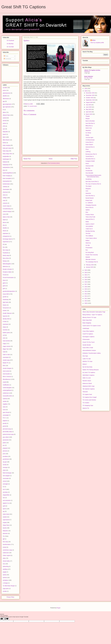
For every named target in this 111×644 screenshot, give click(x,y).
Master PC (6, 363)
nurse (4, 410)
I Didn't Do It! (89, 229)
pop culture (6, 437)
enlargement (6, 236)
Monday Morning (90, 231)
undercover (6, 553)
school (5, 481)
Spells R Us (6, 503)
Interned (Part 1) (90, 219)
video (4, 558)
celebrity (5, 187)
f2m (4, 247)
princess (5, 451)
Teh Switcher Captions (89, 389)
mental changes (7, 368)
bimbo (4, 143)
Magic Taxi (6, 349)
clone (4, 195)
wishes (5, 575)
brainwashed (6, 181)
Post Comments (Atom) (54, 163)
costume (5, 203)
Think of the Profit (90, 217)
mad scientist (6, 341)
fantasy (5, 261)
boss (4, 170)
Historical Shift (89, 166)
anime (4, 123)
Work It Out (89, 128)
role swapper (6, 476)
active (4, 90)
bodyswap (6, 165)
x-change (5, 583)
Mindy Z (85, 364)
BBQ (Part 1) (89, 126)
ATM (4, 126)
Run (87, 250)
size (4, 498)
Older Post (74, 159)
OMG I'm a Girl (87, 378)
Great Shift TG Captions (24, 7)
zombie (5, 591)
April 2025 (89, 112)
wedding (5, 569)
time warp (5, 542)
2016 (86, 287)
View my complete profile (97, 43)
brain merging (7, 176)
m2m (4, 338)
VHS (87, 191)
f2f (3, 244)
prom (4, 454)
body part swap (7, 148)
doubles (5, 228)
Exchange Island (7, 239)
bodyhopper (6, 159)
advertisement (7, 93)
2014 (86, 291)
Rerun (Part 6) (89, 207)
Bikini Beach (6, 140)
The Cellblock (89, 236)
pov (4, 445)
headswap (6, 299)
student (5, 517)
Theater (88, 116)
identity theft (6, 319)
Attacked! (88, 130)
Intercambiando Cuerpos (89, 350)
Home (51, 159)
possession (6, 440)
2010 (86, 301)
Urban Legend (7, 555)
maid (4, 352)
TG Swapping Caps (88, 405)
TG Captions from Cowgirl (90, 397)
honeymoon (6, 308)
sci (4, 487)
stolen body (6, 514)
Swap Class (6, 525)
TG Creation (86, 403)
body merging (6, 145)
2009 (86, 303)
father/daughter (7, 264)
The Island (88, 186)
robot (4, 470)
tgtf (4, 539)
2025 (86, 91)
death (4, 220)
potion (4, 443)
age (4, 101)
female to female (7, 269)
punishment (6, 459)
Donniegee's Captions (88, 337)
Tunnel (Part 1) (90, 156)
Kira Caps (85, 356)
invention (5, 330)
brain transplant (7, 178)
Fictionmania (86, 339)
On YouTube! (10, 47)
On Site (88, 245)
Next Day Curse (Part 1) (92, 182)
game (4, 283)
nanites (5, 401)
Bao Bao (88, 168)
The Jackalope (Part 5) (92, 262)
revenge (5, 467)
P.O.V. (4, 418)
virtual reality (6, 561)
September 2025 (90, 100)
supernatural (6, 520)
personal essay (7, 429)
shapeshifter (6, 495)
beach (4, 134)
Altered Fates (6, 115)
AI (3, 110)
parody (5, 423)
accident (5, 88)
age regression (7, 107)
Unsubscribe (89, 171)
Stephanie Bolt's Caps (88, 386)
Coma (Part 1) (89, 142)
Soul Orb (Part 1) (90, 196)
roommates (6, 478)
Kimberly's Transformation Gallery (92, 353)
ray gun (5, 462)
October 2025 (90, 98)
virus (4, 564)
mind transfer (6, 374)
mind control (6, 371)
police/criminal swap (8, 434)
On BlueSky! (10, 44)
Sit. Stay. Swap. (88, 78)
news (4, 407)
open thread (6, 412)
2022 (86, 275)
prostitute (5, 456)
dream (5, 231)
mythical (5, 399)
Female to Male (7, 272)
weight (5, 572)
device (5, 222)
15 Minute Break (90, 140)
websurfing (6, 566)
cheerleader (6, 189)
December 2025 (90, 93)
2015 (86, 289)
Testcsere (85, 392)
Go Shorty (88, 133)
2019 (86, 280)
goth (4, 289)
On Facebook (10, 41)
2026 (86, 88)
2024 (86, 270)
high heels (6, 302)
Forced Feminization (8, 278)
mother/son (6, 393)
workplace (6, 580)
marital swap (6, 360)
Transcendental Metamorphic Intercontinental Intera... (93, 176)
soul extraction (7, 500)
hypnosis (5, 316)
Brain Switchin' (89, 76)
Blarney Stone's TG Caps (89, 317)
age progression (7, 104)
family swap (6, 255)
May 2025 (89, 109)
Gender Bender (87, 345)
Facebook (5, 253)
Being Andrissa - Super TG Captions (92, 315)
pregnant (5, 448)
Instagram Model (90, 161)
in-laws (5, 321)
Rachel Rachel (90, 198)
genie (4, 286)
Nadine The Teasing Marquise (91, 370)
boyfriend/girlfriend (8, 173)
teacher (5, 528)
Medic (87, 222)
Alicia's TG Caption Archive (92, 70)
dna (4, 225)
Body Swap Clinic (8, 154)
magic (4, 344)
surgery (5, 522)
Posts (6, 56)
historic (5, 305)
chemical (5, 192)
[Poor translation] (6, 619)
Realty (87, 135)
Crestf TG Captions (88, 334)
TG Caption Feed (87, 394)
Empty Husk (89, 200)
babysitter (5, 132)
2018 (86, 282)
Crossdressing (7, 209)
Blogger (58, 608)
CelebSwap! (86, 328)
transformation (33, 106)
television (5, 533)
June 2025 (89, 107)
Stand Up (88, 243)
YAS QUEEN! (89, 226)
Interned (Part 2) (90, 147)
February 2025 (90, 265)
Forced (5, 275)
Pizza (87, 149)
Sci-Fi (4, 489)
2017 (86, 284)
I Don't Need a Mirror (91, 238)
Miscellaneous (7, 379)
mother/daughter (7, 388)
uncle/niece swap (7, 550)
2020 (86, 277)
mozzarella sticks (7, 396)
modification (6, 385)
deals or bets (6, 217)
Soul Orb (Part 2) (90, 123)
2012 (86, 296)
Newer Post (27, 159)
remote (5, 465)
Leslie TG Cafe (87, 359)
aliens (4, 112)
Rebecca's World (87, 383)
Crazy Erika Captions (88, 331)
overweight (6, 415)
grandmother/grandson (9, 291)
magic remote (6, 346)
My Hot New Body (87, 367)
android (5, 118)
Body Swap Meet (87, 320)
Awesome (88, 193)
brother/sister (6, 184)
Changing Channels (91, 205)
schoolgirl (5, 484)
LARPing (88, 152)
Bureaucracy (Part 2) (91, 154)
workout (5, 578)
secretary (5, 492)
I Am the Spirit (89, 138)
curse (4, 214)
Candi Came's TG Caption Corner (92, 326)
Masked (88, 257)
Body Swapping (87, 323)
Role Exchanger (7, 473)
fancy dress (6, 258)
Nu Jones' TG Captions (89, 372)
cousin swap (6, 206)
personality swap (7, 432)
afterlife (5, 96)
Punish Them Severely (92, 255)
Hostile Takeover (7, 313)
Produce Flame (90, 215)
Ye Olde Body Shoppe (9, 586)
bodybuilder (6, 156)
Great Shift (6, 294)
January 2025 (90, 267)
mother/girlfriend (7, 390)
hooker (5, 310)
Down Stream (89, 145)
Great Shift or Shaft (88, 348)
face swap (6, 250)
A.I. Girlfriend (89, 203)
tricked (5, 547)
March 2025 (89, 114)
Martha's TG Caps (87, 361)
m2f (4, 335)
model (4, 382)
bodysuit (5, 162)
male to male (6, 355)
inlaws (4, 327)
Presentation (89, 248)
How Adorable (89, 173)
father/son (5, 267)
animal (5, 121)
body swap (6, 151)
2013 (86, 294)
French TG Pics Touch (89, 342)
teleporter (5, 531)
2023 (86, 272)
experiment (6, 242)
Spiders (88, 210)
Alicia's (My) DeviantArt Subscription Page (94, 312)
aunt (4, 129)
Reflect (87, 241)
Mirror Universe (7, 377)
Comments (7, 59)
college (5, 198)
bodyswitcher (6, 167)
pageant (5, 421)
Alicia (94, 40)
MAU (4, 366)
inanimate (5, 324)
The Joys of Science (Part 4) (93, 184)
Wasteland (87, 72)
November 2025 (90, 95)
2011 (86, 298)
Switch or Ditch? (90, 224)
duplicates (6, 233)
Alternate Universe (91, 259)
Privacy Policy (10, 597)
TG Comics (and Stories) (89, 400)
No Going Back (90, 252)
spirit (4, 506)
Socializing (88, 179)
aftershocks (6, 99)
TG (28, 106)
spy (4, 511)
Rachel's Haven (87, 381)
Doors (87, 164)
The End (88, 233)
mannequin (6, 357)
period (4, 426)
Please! (88, 119)
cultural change (7, 211)
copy (4, 200)
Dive (87, 212)
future (4, 280)
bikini (4, 137)
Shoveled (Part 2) (90, 159)
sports (4, 509)
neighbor (5, 404)
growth (5, 297)
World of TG (86, 408)
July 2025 (89, 105)
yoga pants (6, 589)
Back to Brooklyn (90, 121)
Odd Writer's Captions (88, 375)
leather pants (6, 333)
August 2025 (89, 102)
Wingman (88, 189)
